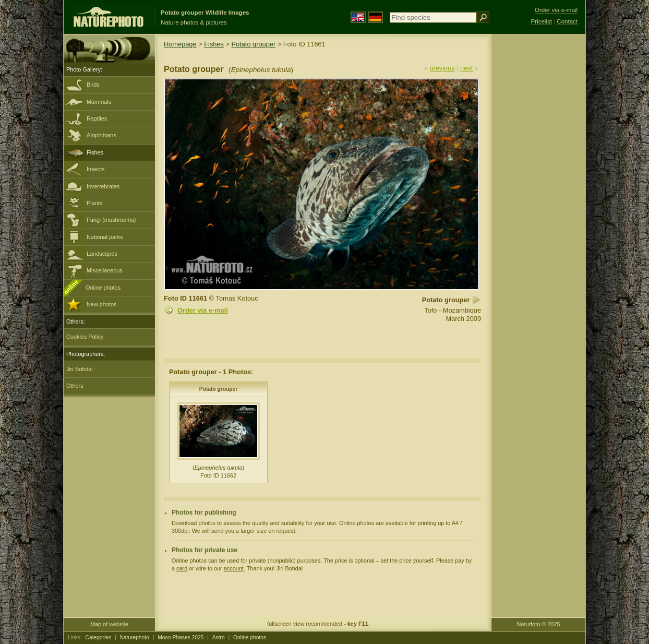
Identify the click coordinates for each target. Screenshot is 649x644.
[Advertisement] (538, 201)
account (234, 568)
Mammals (99, 102)
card (182, 568)
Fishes (95, 152)
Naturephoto (134, 637)
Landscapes (102, 254)
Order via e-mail (203, 310)
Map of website (109, 624)
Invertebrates (103, 186)
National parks (105, 237)
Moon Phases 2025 (181, 637)
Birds (93, 85)
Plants (94, 203)
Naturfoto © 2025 (539, 624)
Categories (99, 637)
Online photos (103, 288)
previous (442, 68)
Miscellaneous (105, 270)
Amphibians (101, 135)
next (466, 68)
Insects (95, 169)
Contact (567, 21)
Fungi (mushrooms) (111, 220)
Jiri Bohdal (80, 369)
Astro (219, 637)
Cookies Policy (85, 337)
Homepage (180, 44)
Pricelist (542, 21)
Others (75, 386)
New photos (101, 304)
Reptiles (97, 118)
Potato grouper (254, 44)
